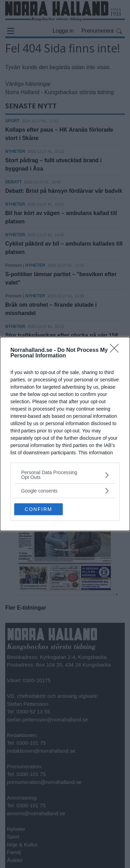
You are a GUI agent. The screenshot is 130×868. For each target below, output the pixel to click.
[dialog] (65, 434)
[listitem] (65, 475)
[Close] (116, 350)
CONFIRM (38, 509)
